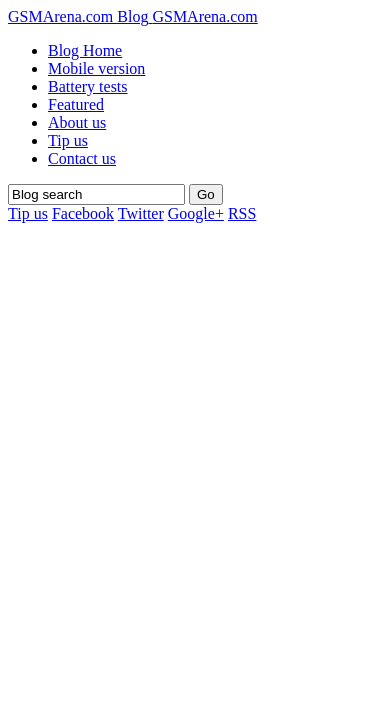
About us (77, 122)
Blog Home (85, 50)
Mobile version (96, 68)
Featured (76, 104)
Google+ (196, 213)
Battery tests (88, 86)
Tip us (68, 140)
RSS (242, 213)
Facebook (83, 213)
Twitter (141, 213)
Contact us (82, 158)
